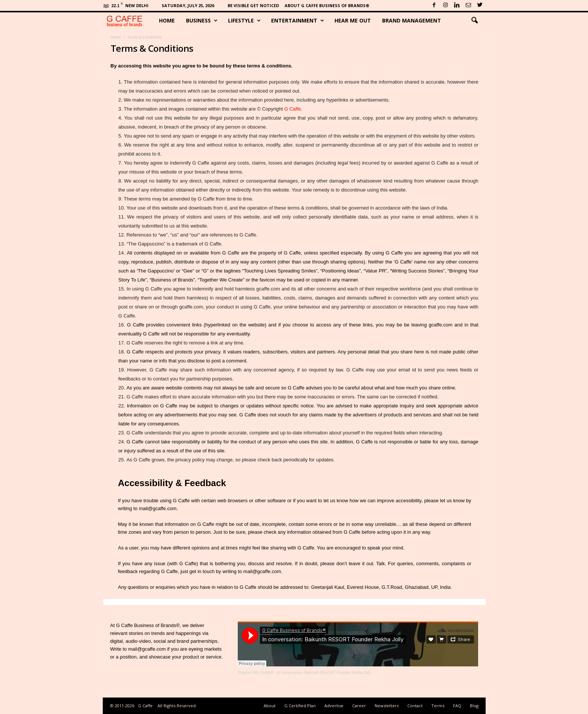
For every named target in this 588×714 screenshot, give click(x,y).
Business (202, 21)
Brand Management (412, 20)
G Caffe (293, 109)
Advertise (334, 706)
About (270, 706)
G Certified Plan (300, 706)
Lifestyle (244, 21)
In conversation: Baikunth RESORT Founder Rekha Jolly (324, 673)
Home (167, 20)
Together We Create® (256, 673)
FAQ (457, 706)
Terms (438, 706)
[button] (474, 21)
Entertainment (298, 21)
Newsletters (387, 706)
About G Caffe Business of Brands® (327, 5)
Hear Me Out (353, 20)
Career (359, 706)
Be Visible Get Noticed (253, 5)
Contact (415, 706)
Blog (474, 706)
